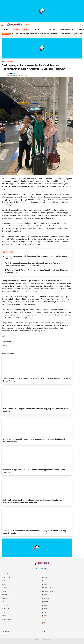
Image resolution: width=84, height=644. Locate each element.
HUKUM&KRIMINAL (67, 30)
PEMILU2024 (46, 605)
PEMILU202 (5, 605)
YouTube (45, 569)
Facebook (36, 569)
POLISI (44, 612)
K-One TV (29, 24)
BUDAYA (4, 584)
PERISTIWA (45, 609)
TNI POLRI (7, 346)
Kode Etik (5, 635)
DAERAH (37, 30)
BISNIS (4, 581)
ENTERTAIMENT (47, 588)
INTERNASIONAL (7, 595)
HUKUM (4, 591)
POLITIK (4, 616)
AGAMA (7, 30)
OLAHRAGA (45, 598)
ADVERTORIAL (6, 577)
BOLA (44, 581)
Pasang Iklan (46, 628)
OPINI (4, 602)
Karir (44, 632)
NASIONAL (5, 598)
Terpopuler (6, 34)
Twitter (42, 569)
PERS (3, 612)
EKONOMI (5, 588)
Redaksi (4, 628)
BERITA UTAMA (22, 30)
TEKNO (44, 619)
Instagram (39, 569)
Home (3, 61)
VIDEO (44, 623)
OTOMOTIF (45, 602)
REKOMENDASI (6, 619)
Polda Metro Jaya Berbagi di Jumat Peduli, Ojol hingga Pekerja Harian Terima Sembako (36, 258)
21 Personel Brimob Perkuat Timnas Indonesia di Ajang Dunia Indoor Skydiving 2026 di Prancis (36, 271)
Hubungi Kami (6, 632)
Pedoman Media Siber (49, 635)
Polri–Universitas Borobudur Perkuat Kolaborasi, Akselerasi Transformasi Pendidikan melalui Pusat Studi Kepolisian (34, 265)
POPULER (45, 616)
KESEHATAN (51, 30)
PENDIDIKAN (6, 609)
